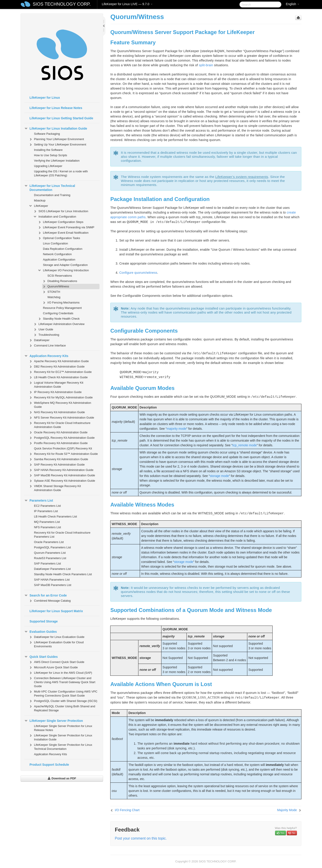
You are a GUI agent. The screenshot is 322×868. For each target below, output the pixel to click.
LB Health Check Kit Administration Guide (58, 377)
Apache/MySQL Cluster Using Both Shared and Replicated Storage (62, 708)
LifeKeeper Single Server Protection (54, 721)
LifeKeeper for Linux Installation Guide (56, 128)
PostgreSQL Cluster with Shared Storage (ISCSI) (63, 701)
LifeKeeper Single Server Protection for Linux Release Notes (63, 728)
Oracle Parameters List (49, 542)
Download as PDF (62, 778)
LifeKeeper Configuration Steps (60, 222)
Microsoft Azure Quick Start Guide (53, 667)
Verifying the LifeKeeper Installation (57, 161)
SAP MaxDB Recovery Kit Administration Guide (62, 475)
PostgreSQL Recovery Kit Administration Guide (62, 438)
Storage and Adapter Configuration (65, 265)
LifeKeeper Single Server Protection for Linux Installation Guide (60, 737)
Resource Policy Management (62, 308)
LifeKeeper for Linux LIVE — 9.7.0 (127, 4)
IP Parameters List (46, 511)
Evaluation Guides (40, 632)
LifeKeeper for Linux (45, 98)
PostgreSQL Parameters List (52, 547)
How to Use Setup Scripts (51, 155)
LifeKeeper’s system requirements (242, 177)
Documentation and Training (52, 195)
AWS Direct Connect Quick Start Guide (56, 662)
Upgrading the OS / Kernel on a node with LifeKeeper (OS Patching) (61, 173)
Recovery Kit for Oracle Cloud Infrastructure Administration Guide (59, 424)
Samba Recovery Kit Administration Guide (58, 459)
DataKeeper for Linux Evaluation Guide (56, 637)
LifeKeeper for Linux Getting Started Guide (61, 118)
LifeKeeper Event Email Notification (63, 233)
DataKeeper (39, 340)
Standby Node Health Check (59, 319)
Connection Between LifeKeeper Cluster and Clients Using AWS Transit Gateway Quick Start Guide (62, 682)
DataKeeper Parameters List (52, 569)
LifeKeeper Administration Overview (59, 324)
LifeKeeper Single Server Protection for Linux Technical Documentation (60, 746)
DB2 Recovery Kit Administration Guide (57, 367)
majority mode (176, 429)
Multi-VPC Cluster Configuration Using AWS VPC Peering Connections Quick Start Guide (63, 693)
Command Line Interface (47, 346)
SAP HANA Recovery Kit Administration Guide (61, 470)
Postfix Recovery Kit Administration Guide (58, 443)
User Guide (43, 329)
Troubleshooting (46, 335)
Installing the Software (48, 150)
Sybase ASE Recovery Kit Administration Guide (62, 481)
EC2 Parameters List (47, 506)
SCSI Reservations (60, 276)
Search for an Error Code (46, 595)
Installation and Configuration (55, 217)
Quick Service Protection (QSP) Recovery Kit (63, 448)
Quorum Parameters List (50, 553)
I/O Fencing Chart (127, 810)
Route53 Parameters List (50, 558)
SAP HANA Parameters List (52, 580)
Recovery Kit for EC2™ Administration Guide (60, 372)
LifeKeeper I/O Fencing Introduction (63, 270)
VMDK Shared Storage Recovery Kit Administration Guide (55, 488)
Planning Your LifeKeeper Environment (56, 139)
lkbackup (40, 200)
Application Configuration (59, 260)
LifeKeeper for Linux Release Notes (56, 108)
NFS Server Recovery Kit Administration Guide (61, 418)
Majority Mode (287, 810)
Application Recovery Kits (46, 356)
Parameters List (39, 500)
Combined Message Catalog (50, 601)
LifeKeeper (38, 206)
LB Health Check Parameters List (55, 516)
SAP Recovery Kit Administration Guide (57, 465)
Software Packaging (47, 134)
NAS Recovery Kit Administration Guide (57, 412)
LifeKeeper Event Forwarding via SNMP (66, 227)
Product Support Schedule (49, 765)
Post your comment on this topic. (141, 838)
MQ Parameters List (47, 522)
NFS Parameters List (48, 527)
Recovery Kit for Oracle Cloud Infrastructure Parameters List (62, 535)
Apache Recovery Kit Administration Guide (59, 361)
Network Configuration (57, 254)
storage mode (219, 476)
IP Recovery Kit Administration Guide (55, 392)
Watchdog (54, 297)
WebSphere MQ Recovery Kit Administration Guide (60, 404)
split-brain (206, 65)
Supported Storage (44, 621)
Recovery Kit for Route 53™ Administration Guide (63, 454)
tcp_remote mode (245, 445)
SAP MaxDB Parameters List (53, 585)
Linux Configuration (55, 243)
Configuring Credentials (58, 313)
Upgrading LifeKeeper (48, 166)
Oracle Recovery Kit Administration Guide (58, 432)
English (292, 4)
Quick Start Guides (41, 657)
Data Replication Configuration (63, 249)
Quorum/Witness (56, 286)
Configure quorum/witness (138, 273)
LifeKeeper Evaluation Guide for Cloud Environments (56, 644)
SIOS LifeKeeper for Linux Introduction (61, 211)
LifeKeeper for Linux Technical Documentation (50, 187)
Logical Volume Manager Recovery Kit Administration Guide (56, 384)
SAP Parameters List (47, 563)
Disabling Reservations (60, 281)
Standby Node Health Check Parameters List (63, 574)
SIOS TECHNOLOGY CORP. (62, 4)
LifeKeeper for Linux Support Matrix (56, 611)
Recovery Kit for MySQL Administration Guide (61, 398)
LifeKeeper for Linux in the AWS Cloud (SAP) (60, 673)
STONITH (51, 292)
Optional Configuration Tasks (59, 238)
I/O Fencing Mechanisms (61, 303)
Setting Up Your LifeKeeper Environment (57, 145)
